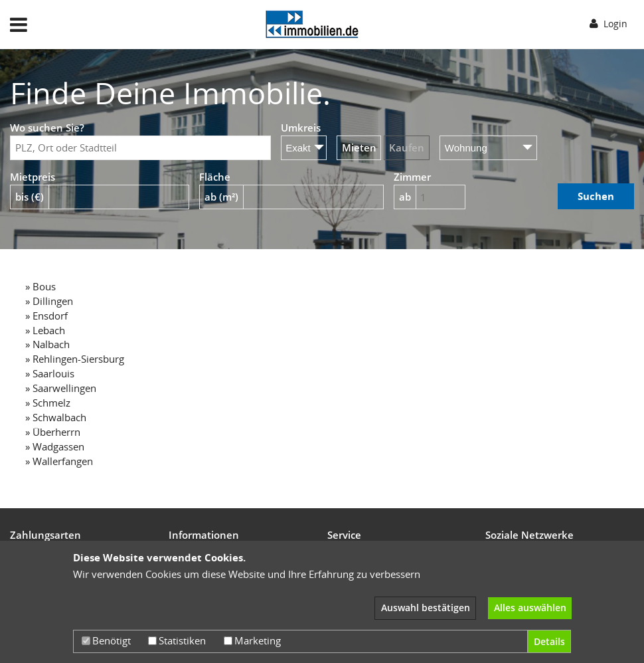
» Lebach (45, 330)
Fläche (215, 177)
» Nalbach (47, 344)
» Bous (40, 286)
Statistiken (177, 640)
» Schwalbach (56, 417)
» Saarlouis (50, 373)
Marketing (252, 640)
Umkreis (301, 128)
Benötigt (106, 640)
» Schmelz (48, 403)
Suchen (596, 196)
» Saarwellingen (61, 388)
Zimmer (412, 177)
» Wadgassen (55, 446)
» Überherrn (53, 432)
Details (549, 641)
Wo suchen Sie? (47, 128)
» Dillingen (49, 301)
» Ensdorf (46, 316)
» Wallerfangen (59, 461)
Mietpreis (33, 177)
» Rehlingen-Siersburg (75, 359)
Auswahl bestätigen (426, 608)
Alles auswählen (530, 608)
